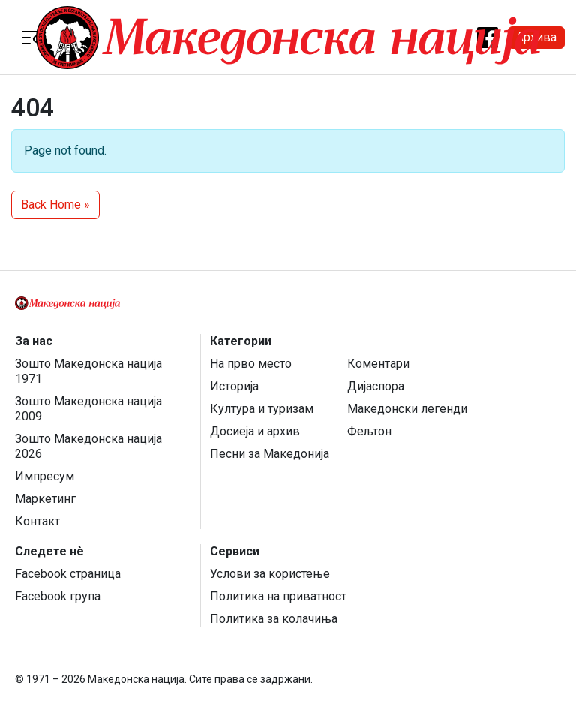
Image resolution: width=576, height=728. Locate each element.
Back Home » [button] (55, 205)
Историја (234, 386)
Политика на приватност (278, 596)
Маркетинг (45, 499)
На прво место (251, 364)
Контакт (37, 521)
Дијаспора (376, 386)
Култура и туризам (262, 409)
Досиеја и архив (255, 431)
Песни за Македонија (270, 454)
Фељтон (369, 431)
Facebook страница (68, 574)
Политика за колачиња (274, 619)
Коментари (378, 364)
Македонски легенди (407, 409)
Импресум (45, 476)
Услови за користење (270, 574)
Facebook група (58, 596)
